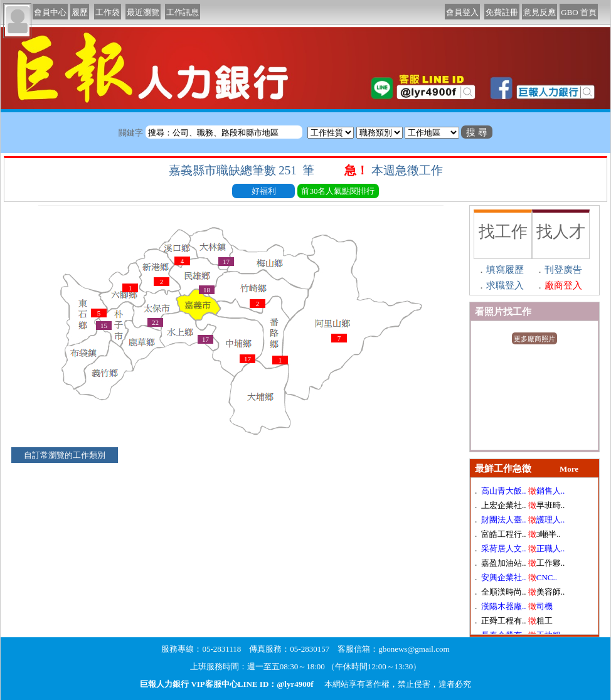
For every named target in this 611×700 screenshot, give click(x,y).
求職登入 (505, 285)
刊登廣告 (563, 270)
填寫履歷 (505, 270)
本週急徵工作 (409, 170)
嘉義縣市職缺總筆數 (243, 170)
